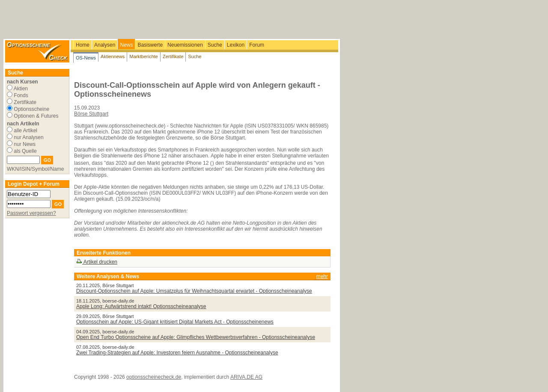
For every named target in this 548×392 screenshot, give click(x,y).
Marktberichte (144, 56)
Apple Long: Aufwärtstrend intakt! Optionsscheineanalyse (141, 306)
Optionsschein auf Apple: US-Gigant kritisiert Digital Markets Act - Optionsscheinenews (175, 322)
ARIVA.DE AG (246, 377)
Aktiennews (113, 56)
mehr (322, 276)
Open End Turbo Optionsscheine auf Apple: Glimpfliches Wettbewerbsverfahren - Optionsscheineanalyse (196, 337)
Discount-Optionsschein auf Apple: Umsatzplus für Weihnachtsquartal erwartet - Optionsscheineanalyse (194, 291)
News (126, 45)
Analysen (105, 45)
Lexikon (236, 45)
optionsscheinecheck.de (154, 377)
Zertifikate (173, 56)
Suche (215, 45)
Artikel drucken (97, 262)
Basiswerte (150, 45)
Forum (257, 45)
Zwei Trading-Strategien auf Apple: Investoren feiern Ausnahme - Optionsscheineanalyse (177, 353)
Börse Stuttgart (91, 114)
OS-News (86, 58)
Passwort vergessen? (31, 213)
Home (83, 45)
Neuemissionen (185, 45)
